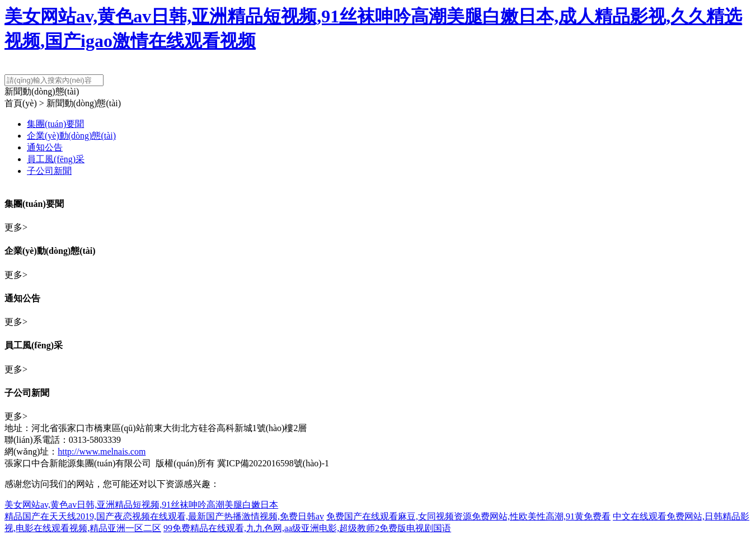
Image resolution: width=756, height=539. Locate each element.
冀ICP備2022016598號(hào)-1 (273, 463)
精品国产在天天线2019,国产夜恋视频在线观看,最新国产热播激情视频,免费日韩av (164, 516)
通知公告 (45, 147)
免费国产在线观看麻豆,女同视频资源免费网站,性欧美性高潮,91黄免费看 (468, 516)
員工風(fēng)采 (56, 159)
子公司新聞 (49, 171)
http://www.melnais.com (102, 451)
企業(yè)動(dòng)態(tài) (71, 136)
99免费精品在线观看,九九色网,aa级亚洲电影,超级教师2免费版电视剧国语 (307, 528)
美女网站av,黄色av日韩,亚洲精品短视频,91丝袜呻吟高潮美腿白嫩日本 (141, 505)
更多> (16, 227)
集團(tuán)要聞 (55, 124)
